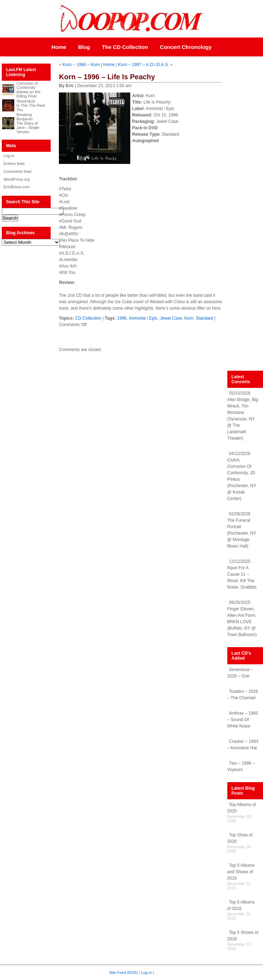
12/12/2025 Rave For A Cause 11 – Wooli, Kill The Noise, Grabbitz (242, 574)
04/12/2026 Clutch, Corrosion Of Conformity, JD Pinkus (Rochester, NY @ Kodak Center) (242, 476)
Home (59, 47)
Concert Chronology (186, 47)
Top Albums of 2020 (242, 808)
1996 (122, 318)
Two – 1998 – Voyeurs (241, 766)
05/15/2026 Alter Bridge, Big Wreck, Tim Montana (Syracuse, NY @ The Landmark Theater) (243, 416)
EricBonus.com (17, 187)
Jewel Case (171, 318)
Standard (205, 318)
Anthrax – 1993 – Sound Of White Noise (243, 720)
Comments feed (17, 171)
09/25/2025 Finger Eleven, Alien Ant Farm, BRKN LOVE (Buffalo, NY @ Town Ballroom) (242, 619)
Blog (84, 47)
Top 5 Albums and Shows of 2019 (241, 872)
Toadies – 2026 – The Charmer (243, 695)
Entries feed (14, 164)
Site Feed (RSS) (123, 972)
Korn (189, 318)
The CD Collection (125, 47)
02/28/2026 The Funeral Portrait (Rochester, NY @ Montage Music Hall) (242, 530)
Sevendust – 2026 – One (240, 673)
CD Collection (88, 318)
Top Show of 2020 (240, 838)
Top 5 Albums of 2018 (241, 905)
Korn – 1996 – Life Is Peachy (107, 77)
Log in (9, 156)
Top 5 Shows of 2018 (243, 936)
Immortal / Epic (143, 318)
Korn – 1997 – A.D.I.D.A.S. (144, 65)
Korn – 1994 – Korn (81, 65)
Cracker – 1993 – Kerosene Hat (243, 745)
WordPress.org (17, 179)
